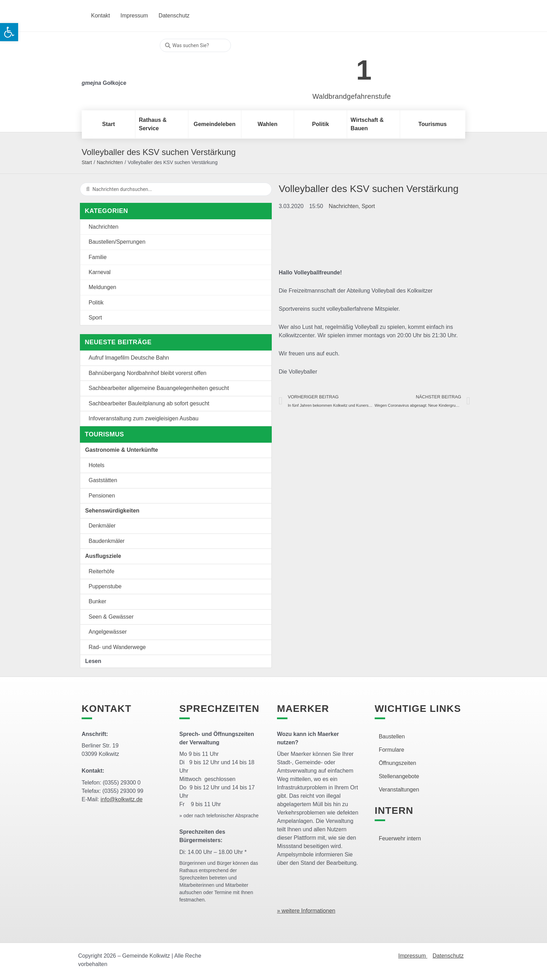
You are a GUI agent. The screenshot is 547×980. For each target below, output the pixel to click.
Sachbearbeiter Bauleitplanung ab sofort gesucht (149, 403)
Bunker (98, 601)
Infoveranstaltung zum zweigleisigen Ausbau (144, 418)
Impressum (413, 956)
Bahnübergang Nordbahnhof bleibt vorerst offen (148, 373)
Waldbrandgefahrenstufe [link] (352, 96)
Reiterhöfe (102, 571)
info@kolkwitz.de (121, 799)
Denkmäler (102, 526)
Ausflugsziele (103, 556)
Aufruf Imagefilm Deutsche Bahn (129, 358)
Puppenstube (105, 586)
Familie (98, 257)
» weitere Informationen (306, 911)
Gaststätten (103, 480)
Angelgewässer (108, 632)
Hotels (96, 465)
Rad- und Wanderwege (117, 647)
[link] (341, 66)
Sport (95, 318)
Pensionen (102, 496)
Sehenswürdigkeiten (112, 511)
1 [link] (364, 70)
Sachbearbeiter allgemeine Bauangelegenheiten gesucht (159, 388)
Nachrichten (110, 162)
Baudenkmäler (107, 541)
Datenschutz (448, 956)
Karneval (100, 272)
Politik (96, 303)
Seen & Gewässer (111, 617)
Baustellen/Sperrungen (117, 242)
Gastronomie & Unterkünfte (122, 450)
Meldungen (102, 287)
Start (87, 162)
